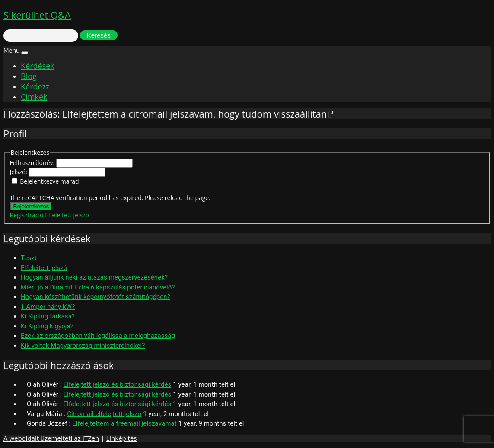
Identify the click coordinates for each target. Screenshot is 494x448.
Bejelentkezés (31, 206)
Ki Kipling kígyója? (47, 326)
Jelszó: (19, 172)
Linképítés (121, 438)
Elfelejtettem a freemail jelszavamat (124, 423)
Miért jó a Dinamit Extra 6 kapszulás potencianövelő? (98, 287)
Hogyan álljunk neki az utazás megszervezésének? (94, 277)
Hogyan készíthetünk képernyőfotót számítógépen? (96, 297)
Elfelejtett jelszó (67, 215)
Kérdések (38, 66)
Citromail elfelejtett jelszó (104, 414)
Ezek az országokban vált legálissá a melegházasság (98, 336)
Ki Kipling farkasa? (48, 316)
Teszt (29, 258)
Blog (29, 76)
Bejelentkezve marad (49, 181)
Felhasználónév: (33, 163)
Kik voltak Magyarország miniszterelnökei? (83, 346)
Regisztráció (27, 215)
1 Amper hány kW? (48, 307)
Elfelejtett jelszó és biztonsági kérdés (117, 384)
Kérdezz (35, 86)
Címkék (34, 97)
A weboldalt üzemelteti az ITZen (51, 438)
